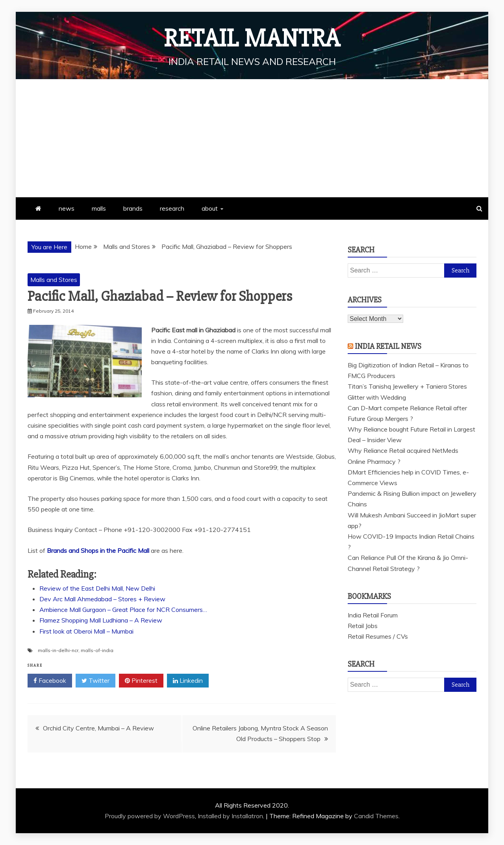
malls (99, 208)
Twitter (95, 681)
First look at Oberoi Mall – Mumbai (86, 631)
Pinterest (141, 681)
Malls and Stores (54, 280)
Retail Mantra (252, 39)
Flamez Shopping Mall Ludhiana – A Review (101, 620)
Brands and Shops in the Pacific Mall (98, 550)
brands (133, 208)
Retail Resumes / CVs (378, 636)
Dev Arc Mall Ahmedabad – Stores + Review (102, 599)
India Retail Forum (373, 615)
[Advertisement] (252, 138)
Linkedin (188, 681)
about (210, 208)
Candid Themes (376, 816)
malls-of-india (97, 650)
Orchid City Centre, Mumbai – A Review (98, 728)
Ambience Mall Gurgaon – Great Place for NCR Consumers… (123, 610)
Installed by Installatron (230, 816)
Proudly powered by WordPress (150, 816)
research (172, 208)
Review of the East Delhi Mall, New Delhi (97, 588)
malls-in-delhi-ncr (58, 650)
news (67, 208)
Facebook (50, 681)
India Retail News (388, 346)
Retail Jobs (363, 626)
